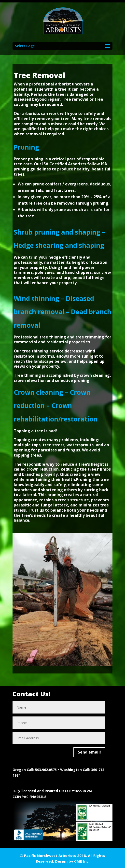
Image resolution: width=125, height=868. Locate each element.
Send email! (89, 752)
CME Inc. (82, 861)
